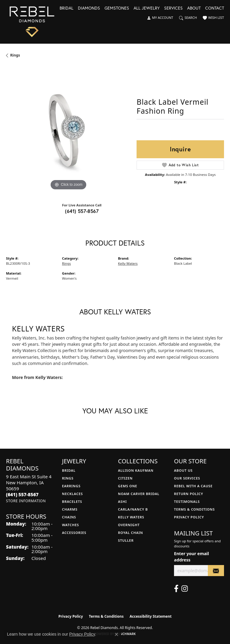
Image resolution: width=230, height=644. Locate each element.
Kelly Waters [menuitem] (131, 517)
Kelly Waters (128, 263)
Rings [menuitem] (68, 478)
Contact (215, 8)
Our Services (187, 478)
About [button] (194, 8)
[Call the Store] (22, 494)
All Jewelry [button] (147, 8)
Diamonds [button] (89, 8)
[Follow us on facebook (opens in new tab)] (176, 589)
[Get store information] (26, 501)
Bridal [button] (66, 8)
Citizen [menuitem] (125, 478)
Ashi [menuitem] (122, 501)
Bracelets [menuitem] (72, 501)
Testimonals (187, 501)
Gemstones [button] (117, 8)
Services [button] (173, 8)
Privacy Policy (189, 517)
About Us (183, 470)
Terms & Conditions (194, 509)
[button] (160, 18)
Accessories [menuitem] (74, 533)
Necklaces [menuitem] (72, 494)
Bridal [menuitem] (69, 470)
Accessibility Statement (151, 616)
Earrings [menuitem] (71, 486)
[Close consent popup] (116, 634)
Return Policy (189, 494)
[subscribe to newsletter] (216, 571)
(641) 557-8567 (82, 211)
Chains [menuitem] (69, 517)
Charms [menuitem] (70, 509)
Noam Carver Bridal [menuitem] (139, 494)
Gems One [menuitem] (128, 486)
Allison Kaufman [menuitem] (136, 470)
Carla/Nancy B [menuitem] (133, 509)
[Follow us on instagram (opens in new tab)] (185, 589)
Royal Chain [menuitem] (130, 533)
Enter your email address (192, 557)
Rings (15, 55)
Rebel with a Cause (193, 486)
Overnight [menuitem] (129, 525)
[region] (68, 130)
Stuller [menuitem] (126, 540)
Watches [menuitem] (71, 525)
